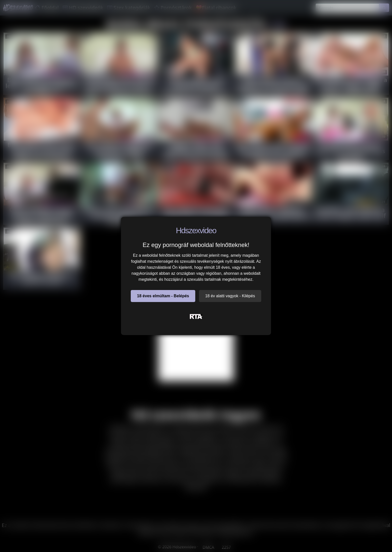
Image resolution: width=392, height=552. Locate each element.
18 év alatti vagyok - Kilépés (230, 296)
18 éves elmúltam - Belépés (163, 296)
